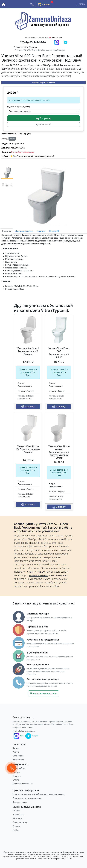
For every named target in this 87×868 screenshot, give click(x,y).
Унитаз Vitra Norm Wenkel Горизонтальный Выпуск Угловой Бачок (59, 452)
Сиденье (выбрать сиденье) (18, 107)
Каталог (16, 748)
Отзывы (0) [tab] (54, 231)
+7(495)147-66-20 (27, 727)
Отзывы (16, 772)
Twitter (16, 830)
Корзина (45, 4)
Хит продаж (18, 756)
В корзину (43, 118)
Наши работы (19, 768)
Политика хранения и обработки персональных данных (39, 794)
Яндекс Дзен (18, 815)
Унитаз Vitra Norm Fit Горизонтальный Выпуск (28, 449)
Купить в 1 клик (44, 124)
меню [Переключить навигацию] (81, 4)
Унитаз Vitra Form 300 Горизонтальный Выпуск (59, 353)
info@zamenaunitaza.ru (27, 731)
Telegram (17, 826)
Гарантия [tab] (41, 231)
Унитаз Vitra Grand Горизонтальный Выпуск (28, 351)
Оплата (16, 780)
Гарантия (17, 776)
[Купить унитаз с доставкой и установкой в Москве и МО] (3, 4)
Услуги (16, 752)
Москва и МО (56, 38)
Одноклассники (20, 822)
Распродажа (18, 760)
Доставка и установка (23, 784)
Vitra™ (12, 139)
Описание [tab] (7, 231)
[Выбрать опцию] (43, 111)
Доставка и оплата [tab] (24, 231)
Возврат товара (20, 802)
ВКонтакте (17, 818)
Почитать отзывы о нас (43, 693)
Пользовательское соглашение (27, 798)
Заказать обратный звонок (43, 83)
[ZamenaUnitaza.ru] (23, 717)
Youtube (16, 811)
